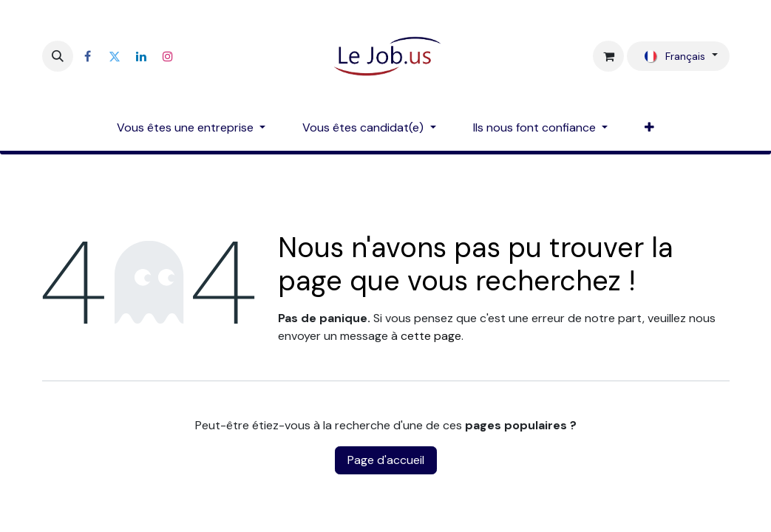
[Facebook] (88, 56)
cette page (431, 336)
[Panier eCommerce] (608, 56)
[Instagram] (168, 56)
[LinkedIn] (141, 56)
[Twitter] (115, 56)
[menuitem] (191, 128)
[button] (58, 56)
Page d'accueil (386, 460)
